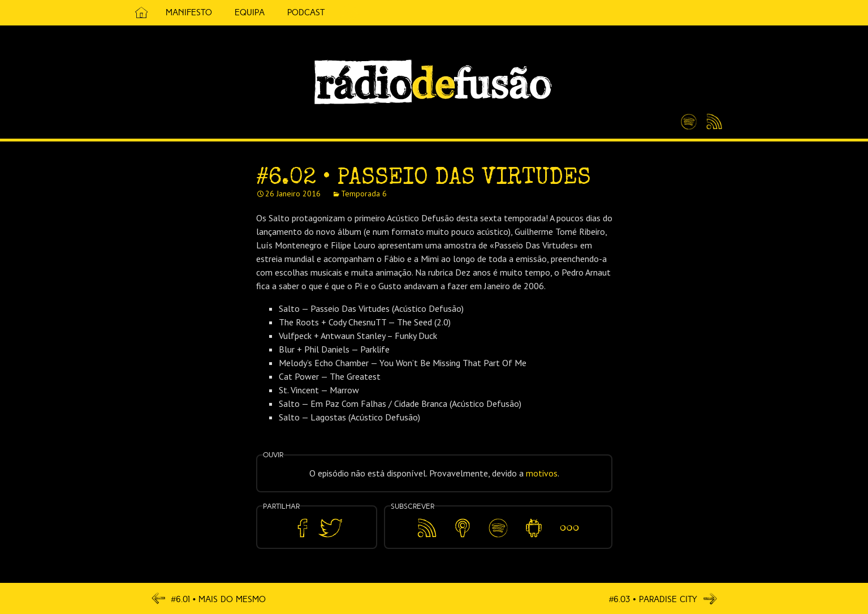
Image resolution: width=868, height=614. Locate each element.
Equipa (250, 12)
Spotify (689, 117)
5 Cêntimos (349, 13)
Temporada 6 (364, 194)
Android (534, 520)
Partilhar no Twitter (330, 528)
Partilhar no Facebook (303, 528)
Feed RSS (712, 122)
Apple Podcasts (463, 526)
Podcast (306, 12)
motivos (542, 473)
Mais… (569, 520)
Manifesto (189, 12)
